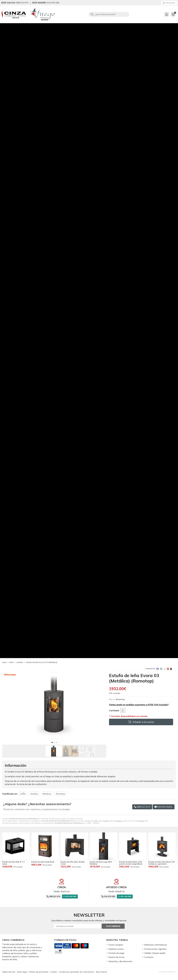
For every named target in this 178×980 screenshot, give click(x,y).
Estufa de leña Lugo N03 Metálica (101, 863)
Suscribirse (113, 926)
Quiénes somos (116, 949)
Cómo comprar (116, 945)
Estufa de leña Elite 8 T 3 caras (13, 863)
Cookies (53, 972)
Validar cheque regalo (155, 953)
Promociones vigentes (155, 949)
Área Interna (101, 972)
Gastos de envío (116, 957)
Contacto (149, 957)
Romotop (141, 821)
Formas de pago (116, 953)
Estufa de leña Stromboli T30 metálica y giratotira (162, 863)
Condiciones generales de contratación (76, 972)
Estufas (106, 821)
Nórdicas (119, 821)
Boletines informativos (156, 945)
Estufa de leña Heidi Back (43, 862)
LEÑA (96, 821)
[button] (52, 742)
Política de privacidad (38, 972)
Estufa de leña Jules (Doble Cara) (73, 863)
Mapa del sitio (9, 972)
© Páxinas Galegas (167, 972)
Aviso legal (22, 972)
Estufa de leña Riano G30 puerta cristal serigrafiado (131, 863)
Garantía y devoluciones (120, 961)
